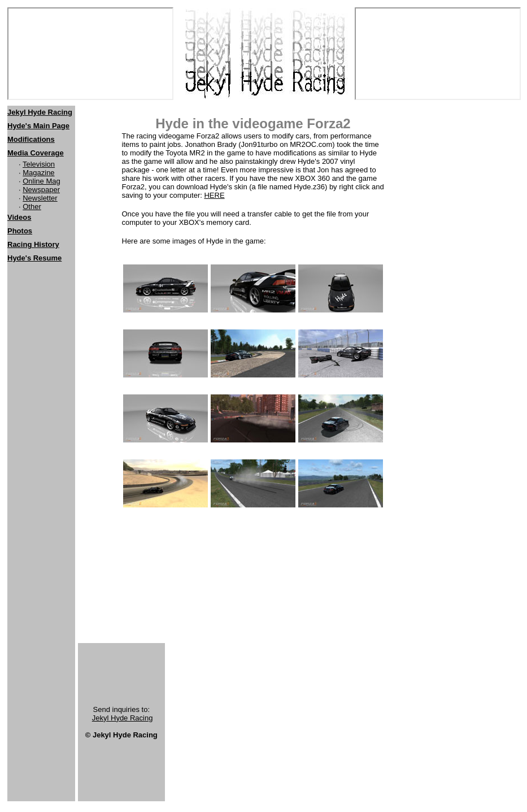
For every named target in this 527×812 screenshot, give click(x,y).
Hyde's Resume (34, 258)
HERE (214, 195)
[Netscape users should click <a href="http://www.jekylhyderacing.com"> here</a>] (90, 54)
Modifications (31, 139)
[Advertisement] (41, 343)
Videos (19, 217)
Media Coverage (36, 153)
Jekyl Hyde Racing (123, 718)
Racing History (33, 244)
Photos (20, 231)
